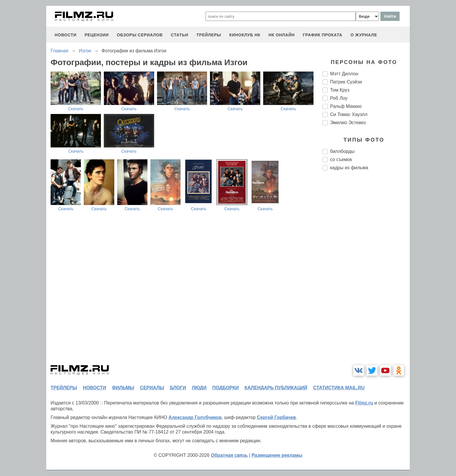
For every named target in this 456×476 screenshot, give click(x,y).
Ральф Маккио (346, 106)
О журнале (364, 35)
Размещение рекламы (277, 455)
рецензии (97, 35)
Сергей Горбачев (276, 417)
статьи (179, 35)
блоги (178, 388)
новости (66, 35)
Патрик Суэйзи (346, 82)
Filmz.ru (364, 403)
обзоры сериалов (140, 35)
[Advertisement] (366, 272)
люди (199, 388)
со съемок (341, 159)
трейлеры (209, 35)
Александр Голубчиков (195, 417)
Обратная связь (229, 455)
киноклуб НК (245, 35)
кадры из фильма (349, 168)
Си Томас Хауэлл (349, 114)
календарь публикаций (276, 388)
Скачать (76, 109)
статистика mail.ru (339, 388)
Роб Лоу (339, 98)
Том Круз (340, 90)
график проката (323, 35)
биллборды (342, 151)
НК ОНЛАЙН (282, 35)
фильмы (123, 388)
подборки (226, 388)
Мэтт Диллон (344, 74)
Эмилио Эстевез (348, 123)
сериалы (152, 388)
